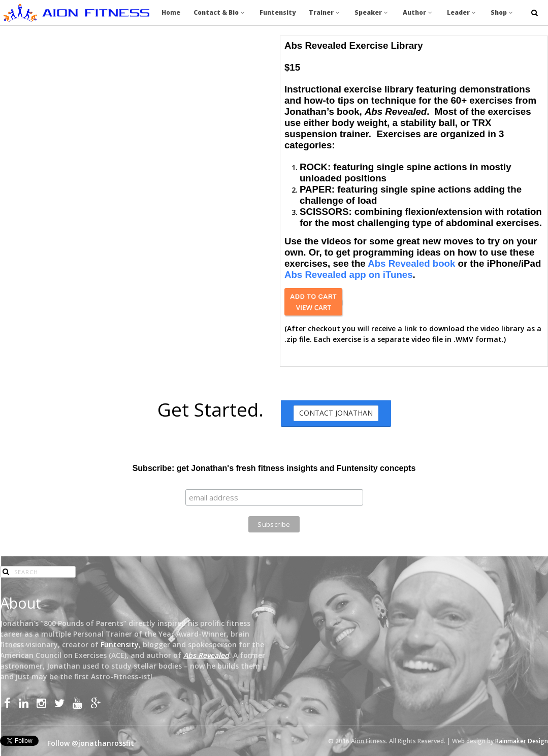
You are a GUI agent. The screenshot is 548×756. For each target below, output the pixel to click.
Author (418, 12)
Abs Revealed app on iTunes (349, 275)
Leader (462, 12)
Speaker (372, 12)
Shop (503, 12)
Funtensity (278, 12)
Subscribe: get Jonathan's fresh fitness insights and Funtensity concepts (274, 468)
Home (171, 12)
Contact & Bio (220, 12)
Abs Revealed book (411, 263)
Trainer (325, 12)
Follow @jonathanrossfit (91, 743)
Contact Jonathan (336, 413)
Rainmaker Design (522, 741)
